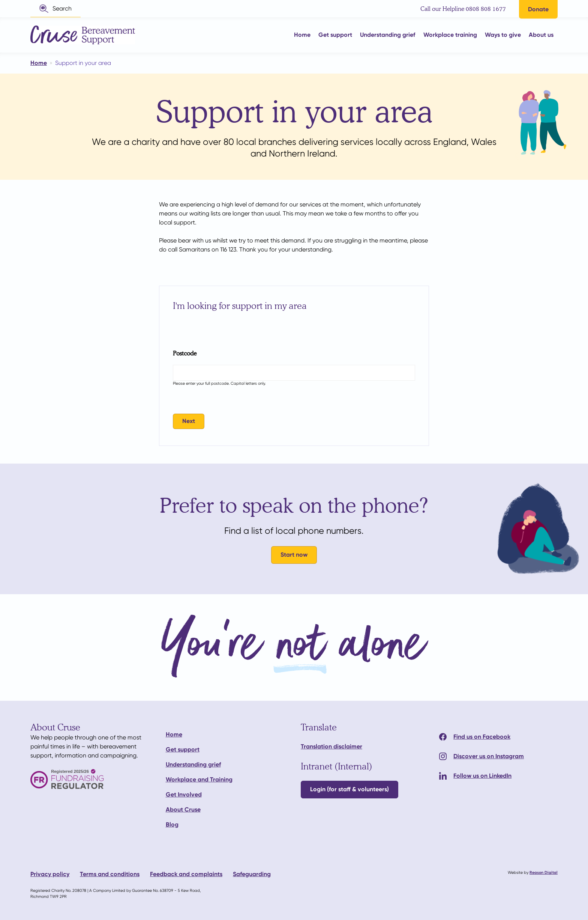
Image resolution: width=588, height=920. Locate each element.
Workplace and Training (199, 779)
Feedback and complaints (186, 874)
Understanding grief (193, 764)
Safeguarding (252, 874)
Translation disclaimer (331, 746)
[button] (55, 9)
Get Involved (184, 794)
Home (174, 734)
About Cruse (183, 809)
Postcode (185, 353)
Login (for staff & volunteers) (349, 789)
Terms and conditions (110, 874)
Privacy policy (50, 874)
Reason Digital (544, 873)
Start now (294, 555)
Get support (183, 749)
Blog (172, 824)
